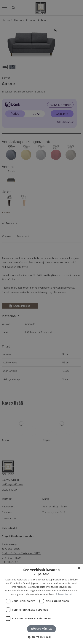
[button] (41, 637)
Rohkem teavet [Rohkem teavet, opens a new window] (64, 594)
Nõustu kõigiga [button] (42, 629)
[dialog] (41, 322)
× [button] (79, 568)
